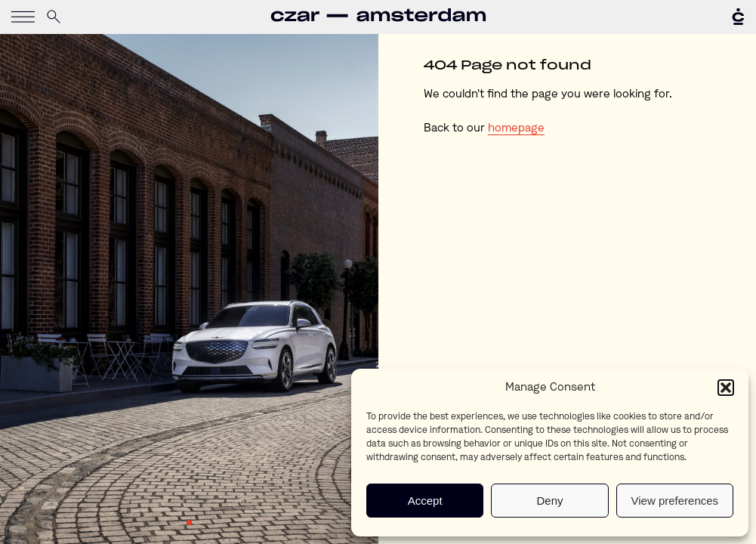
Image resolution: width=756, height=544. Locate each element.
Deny (549, 501)
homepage (516, 129)
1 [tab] (190, 523)
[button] (726, 388)
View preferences (675, 501)
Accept (425, 501)
